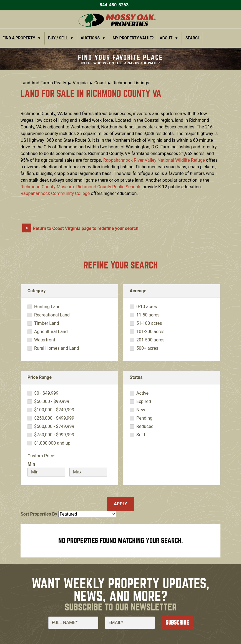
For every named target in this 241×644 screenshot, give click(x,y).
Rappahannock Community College (55, 193)
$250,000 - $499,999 (54, 418)
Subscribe (177, 623)
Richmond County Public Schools (109, 187)
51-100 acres (149, 323)
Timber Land (47, 323)
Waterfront (45, 340)
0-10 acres (147, 307)
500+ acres (147, 348)
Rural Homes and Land (57, 348)
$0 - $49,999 (46, 393)
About (166, 38)
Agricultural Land (51, 332)
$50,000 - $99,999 (52, 402)
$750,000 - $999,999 (54, 435)
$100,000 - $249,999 (54, 410)
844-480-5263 (114, 5)
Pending (144, 418)
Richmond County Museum (47, 187)
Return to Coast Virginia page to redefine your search (86, 228)
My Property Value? (133, 38)
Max (74, 464)
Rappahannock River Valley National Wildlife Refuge (154, 160)
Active (142, 393)
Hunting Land (47, 307)
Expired (144, 402)
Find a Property (19, 38)
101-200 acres (150, 332)
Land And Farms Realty (43, 83)
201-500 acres (150, 340)
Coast (100, 83)
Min (31, 464)
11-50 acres (148, 315)
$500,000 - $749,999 (54, 427)
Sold (141, 435)
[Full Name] (73, 623)
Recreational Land (52, 315)
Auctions (90, 38)
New (141, 410)
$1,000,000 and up (52, 443)
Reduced (145, 427)
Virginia (80, 83)
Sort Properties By (39, 514)
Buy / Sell (58, 38)
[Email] (130, 623)
